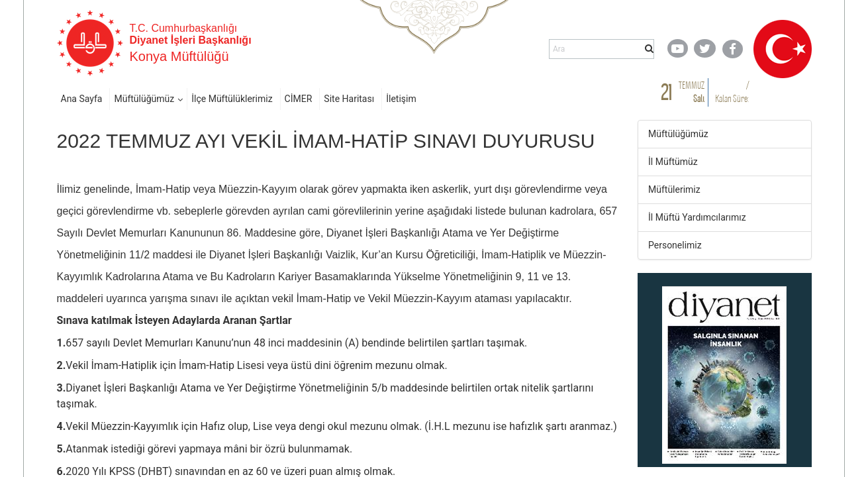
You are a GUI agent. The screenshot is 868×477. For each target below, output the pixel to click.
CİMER (299, 99)
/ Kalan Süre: (732, 92)
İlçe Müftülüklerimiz (232, 99)
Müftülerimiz (674, 189)
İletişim (401, 99)
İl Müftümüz (673, 162)
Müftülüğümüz (144, 99)
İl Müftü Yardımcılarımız (697, 217)
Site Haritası (349, 99)
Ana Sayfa (82, 99)
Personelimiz (675, 245)
